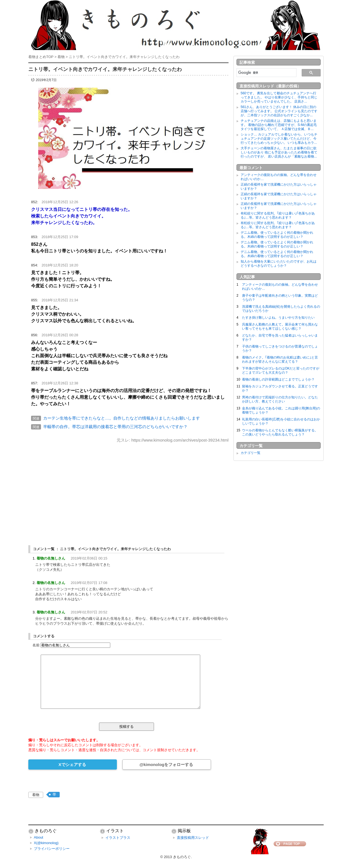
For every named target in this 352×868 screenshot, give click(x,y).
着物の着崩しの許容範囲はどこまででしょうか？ (278, 379)
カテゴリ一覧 (251, 453)
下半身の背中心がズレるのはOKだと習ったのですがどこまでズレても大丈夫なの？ (281, 370)
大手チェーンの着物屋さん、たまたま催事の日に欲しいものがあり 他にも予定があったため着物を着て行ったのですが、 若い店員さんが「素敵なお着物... (279, 152)
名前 (36, 645)
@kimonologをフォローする (166, 764)
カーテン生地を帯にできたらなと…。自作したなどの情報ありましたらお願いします (122, 418)
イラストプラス (118, 838)
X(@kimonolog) (46, 843)
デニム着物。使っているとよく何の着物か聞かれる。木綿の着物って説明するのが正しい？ (277, 235)
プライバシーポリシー (52, 849)
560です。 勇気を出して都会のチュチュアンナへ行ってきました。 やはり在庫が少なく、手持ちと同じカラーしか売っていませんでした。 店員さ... (279, 97)
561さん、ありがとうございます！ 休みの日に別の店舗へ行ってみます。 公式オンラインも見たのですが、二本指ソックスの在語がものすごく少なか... (279, 111)
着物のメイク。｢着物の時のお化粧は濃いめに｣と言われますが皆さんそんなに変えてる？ (280, 359)
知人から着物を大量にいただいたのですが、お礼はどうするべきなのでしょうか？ (279, 264)
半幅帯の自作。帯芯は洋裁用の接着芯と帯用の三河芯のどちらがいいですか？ (115, 427)
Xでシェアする (72, 764)
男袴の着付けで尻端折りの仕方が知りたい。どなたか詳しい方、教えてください (280, 399)
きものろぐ (182, 857)
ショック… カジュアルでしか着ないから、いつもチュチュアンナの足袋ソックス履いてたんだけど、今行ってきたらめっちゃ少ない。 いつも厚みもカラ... (279, 139)
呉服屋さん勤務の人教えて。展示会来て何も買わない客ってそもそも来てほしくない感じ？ (280, 326)
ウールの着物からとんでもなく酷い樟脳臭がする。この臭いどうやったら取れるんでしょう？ (280, 432)
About (38, 837)
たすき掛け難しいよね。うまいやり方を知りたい (278, 318)
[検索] (266, 73)
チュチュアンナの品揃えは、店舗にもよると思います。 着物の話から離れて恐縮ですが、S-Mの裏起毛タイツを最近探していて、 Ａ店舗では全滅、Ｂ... (279, 125)
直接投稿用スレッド (193, 838)
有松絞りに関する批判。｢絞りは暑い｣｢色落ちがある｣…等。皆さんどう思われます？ (278, 215)
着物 (36, 795)
